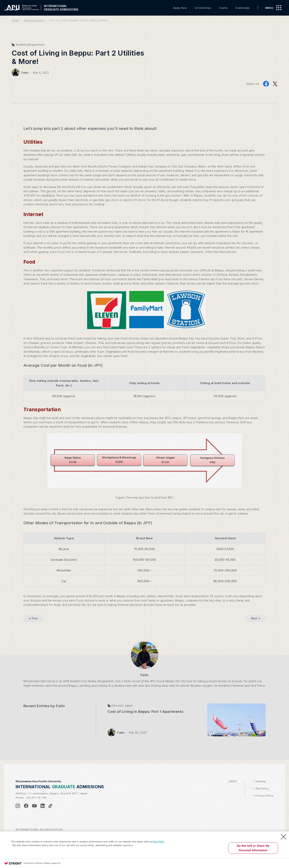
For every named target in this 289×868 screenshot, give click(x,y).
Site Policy (159, 842)
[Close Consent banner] (284, 837)
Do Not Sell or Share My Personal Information (253, 848)
